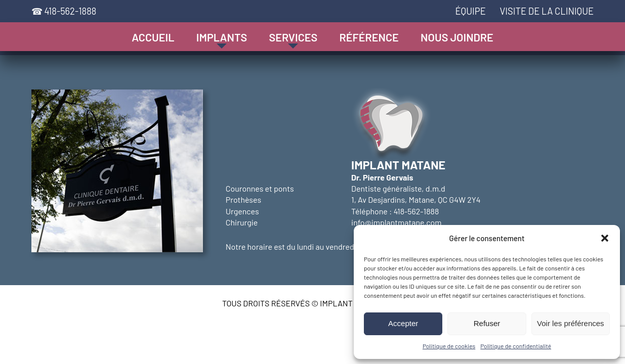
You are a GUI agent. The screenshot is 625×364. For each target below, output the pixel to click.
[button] (605, 238)
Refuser (487, 323)
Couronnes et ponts (260, 188)
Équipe (470, 11)
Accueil (153, 37)
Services (293, 37)
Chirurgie (242, 222)
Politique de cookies (449, 346)
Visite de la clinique (547, 11)
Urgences (242, 211)
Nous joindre (457, 37)
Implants (222, 37)
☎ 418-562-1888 (64, 11)
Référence (369, 37)
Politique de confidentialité (516, 346)
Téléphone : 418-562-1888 (395, 211)
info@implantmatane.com (396, 222)
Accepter (403, 323)
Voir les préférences (571, 323)
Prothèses (243, 199)
